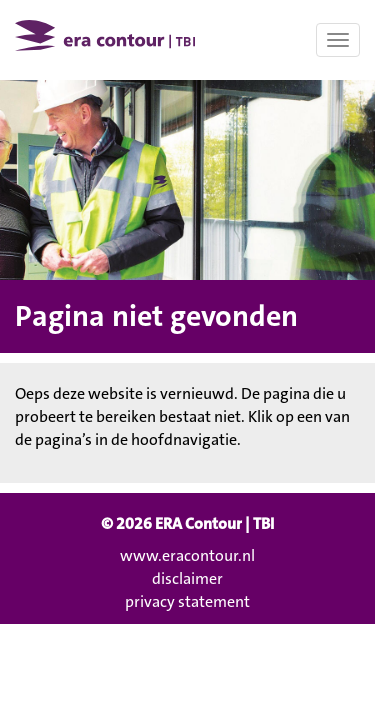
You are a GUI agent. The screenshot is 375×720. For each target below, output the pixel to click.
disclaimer (187, 578)
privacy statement (187, 601)
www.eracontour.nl (187, 555)
